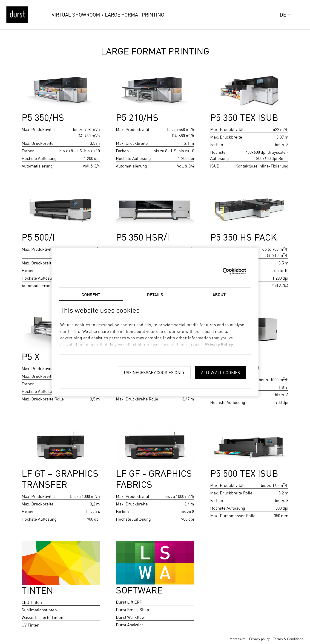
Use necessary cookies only (154, 372)
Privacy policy (259, 639)
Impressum (237, 639)
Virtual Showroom (76, 15)
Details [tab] (155, 295)
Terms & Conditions (288, 639)
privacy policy (219, 344)
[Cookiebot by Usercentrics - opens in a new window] (226, 271)
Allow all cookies (221, 372)
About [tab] (219, 295)
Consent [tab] (91, 295)
